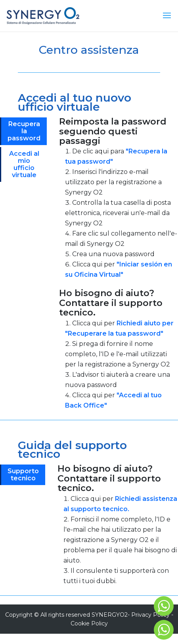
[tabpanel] (119, 268)
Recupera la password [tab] (24, 131)
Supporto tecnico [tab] (23, 475)
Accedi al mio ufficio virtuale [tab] (24, 164)
